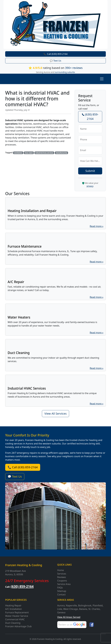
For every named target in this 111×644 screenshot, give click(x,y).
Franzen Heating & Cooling (24, 565)
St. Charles (94, 609)
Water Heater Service (17, 616)
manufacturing (61, 153)
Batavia (83, 609)
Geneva (61, 612)
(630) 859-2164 (90, 117)
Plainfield (98, 606)
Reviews (62, 577)
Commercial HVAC (15, 619)
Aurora (61, 606)
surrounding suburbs (65, 72)
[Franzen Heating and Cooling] (55, 24)
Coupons (62, 581)
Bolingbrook (85, 606)
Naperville (71, 606)
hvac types (29, 153)
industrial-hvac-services (44, 153)
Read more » (97, 226)
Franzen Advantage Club (18, 626)
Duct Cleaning (13, 623)
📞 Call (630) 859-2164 (55, 54)
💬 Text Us (55, 61)
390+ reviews (74, 68)
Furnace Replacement (17, 612)
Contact (61, 595)
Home (61, 570)
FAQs (60, 588)
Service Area (64, 584)
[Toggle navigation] (102, 79)
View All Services (55, 414)
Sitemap (62, 591)
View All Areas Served (69, 617)
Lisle (60, 609)
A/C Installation (14, 609)
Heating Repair (13, 606)
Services (62, 574)
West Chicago (71, 609)
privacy (90, 186)
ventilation (18, 153)
